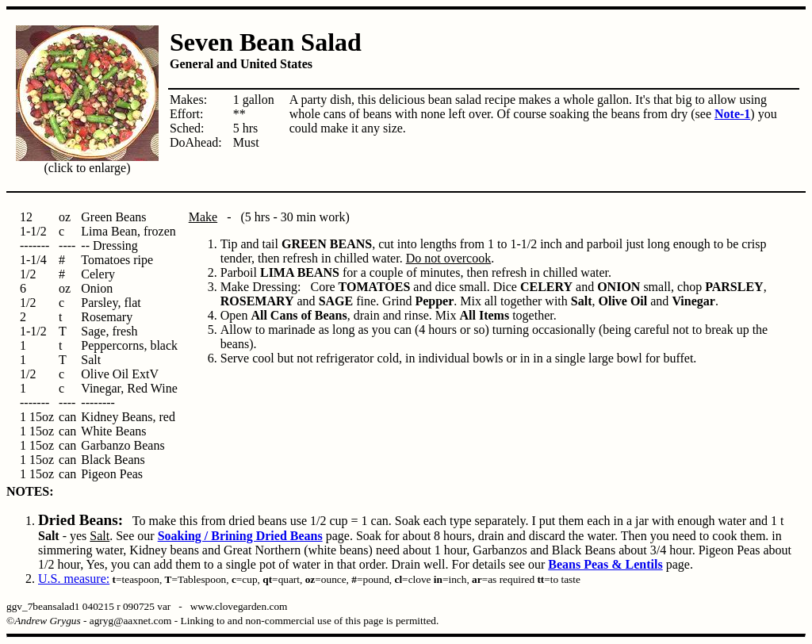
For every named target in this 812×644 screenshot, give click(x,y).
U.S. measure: (74, 579)
